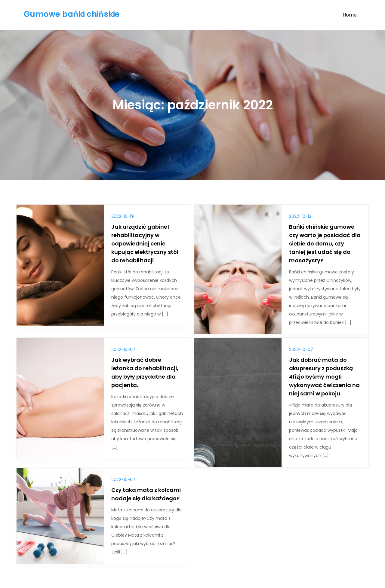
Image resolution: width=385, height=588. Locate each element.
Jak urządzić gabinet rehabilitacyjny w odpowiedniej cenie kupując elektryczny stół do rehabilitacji (145, 244)
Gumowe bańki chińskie (72, 14)
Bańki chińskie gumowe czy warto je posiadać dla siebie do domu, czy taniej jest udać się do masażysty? (325, 244)
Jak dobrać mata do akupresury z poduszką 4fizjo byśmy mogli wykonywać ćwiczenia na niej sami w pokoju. (324, 377)
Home (350, 15)
